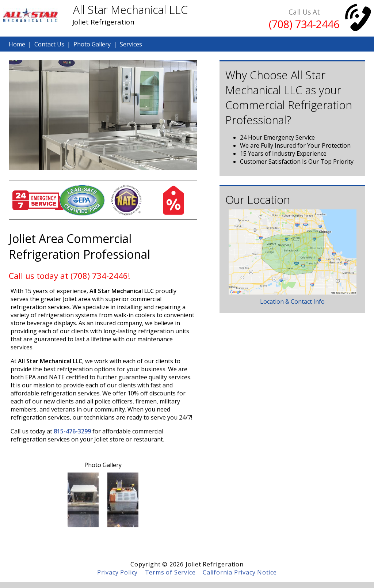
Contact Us (49, 44)
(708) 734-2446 (304, 24)
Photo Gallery (92, 44)
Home (17, 44)
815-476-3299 (72, 431)
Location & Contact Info (292, 301)
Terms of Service (170, 572)
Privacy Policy (117, 572)
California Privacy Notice (240, 572)
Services (131, 44)
